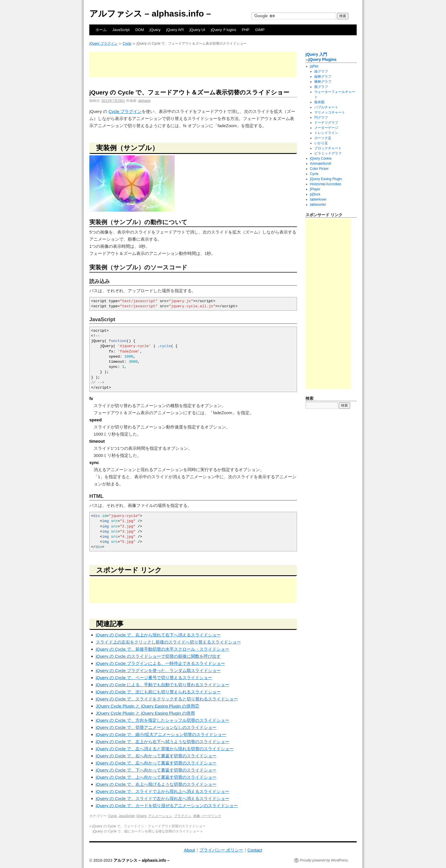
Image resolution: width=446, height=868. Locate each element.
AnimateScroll (321, 164)
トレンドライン (326, 133)
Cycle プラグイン (125, 111)
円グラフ (321, 117)
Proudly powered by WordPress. (324, 860)
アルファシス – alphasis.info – (150, 14)
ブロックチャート (328, 148)
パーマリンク (211, 816)
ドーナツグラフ (326, 123)
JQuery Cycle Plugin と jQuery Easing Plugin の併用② (147, 706)
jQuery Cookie (321, 158)
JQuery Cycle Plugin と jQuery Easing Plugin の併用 (145, 713)
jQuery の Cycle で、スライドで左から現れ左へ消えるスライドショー (163, 798)
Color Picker (319, 169)
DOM (140, 30)
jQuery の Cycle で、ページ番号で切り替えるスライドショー (154, 678)
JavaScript (121, 30)
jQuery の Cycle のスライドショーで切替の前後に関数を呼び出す (158, 656)
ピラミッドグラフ (328, 153)
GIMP (260, 30)
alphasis (144, 101)
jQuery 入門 (316, 54)
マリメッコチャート (330, 112)
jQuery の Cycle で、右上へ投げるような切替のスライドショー (156, 784)
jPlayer (315, 189)
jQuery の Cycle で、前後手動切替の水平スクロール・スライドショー (163, 649)
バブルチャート (326, 107)
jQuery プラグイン (103, 44)
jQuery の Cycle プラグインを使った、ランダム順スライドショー (158, 670)
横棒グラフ (323, 82)
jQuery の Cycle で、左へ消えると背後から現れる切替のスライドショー (165, 749)
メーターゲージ (326, 128)
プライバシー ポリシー (221, 850)
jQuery (155, 30)
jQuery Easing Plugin (326, 179)
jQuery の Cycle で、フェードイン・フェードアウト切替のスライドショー (147, 826)
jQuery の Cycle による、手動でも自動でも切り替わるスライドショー (163, 685)
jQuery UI (197, 30)
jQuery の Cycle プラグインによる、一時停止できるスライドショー (160, 663)
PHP (246, 30)
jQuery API (175, 30)
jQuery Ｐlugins (223, 30)
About (189, 850)
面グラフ (321, 87)
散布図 (319, 102)
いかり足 (321, 143)
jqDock (315, 194)
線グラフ (321, 71)
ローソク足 (323, 138)
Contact (255, 850)
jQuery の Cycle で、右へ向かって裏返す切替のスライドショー (156, 756)
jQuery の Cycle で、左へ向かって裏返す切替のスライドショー (156, 763)
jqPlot (314, 66)
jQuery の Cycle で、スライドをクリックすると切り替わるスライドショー (167, 699)
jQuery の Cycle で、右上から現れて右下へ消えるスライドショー (158, 635)
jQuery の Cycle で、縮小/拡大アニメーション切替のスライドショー (161, 734)
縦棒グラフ (323, 77)
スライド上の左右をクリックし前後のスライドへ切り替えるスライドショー (168, 642)
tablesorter (318, 205)
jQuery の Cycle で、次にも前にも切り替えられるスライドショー (158, 692)
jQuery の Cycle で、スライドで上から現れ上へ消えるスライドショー (163, 791)
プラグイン (183, 816)
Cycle (127, 44)
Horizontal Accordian (326, 184)
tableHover (318, 199)
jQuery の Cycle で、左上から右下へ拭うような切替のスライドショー (163, 742)
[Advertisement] (193, 65)
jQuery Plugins (322, 59)
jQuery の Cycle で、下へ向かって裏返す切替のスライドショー (156, 770)
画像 (197, 816)
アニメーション (160, 816)
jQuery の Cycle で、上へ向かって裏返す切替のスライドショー (156, 777)
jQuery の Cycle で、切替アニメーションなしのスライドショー (156, 727)
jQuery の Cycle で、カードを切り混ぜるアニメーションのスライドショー (167, 806)
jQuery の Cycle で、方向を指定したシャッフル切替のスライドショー (163, 720)
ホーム (101, 30)
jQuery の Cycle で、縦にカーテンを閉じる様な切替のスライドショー (147, 831)
